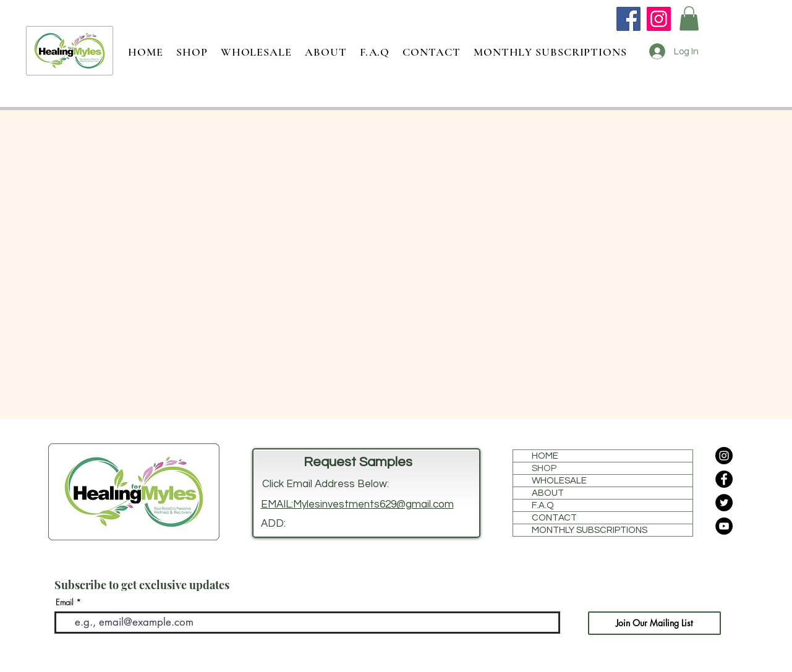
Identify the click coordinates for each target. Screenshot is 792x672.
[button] (689, 18)
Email (65, 602)
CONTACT (554, 518)
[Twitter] (724, 503)
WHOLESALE (559, 481)
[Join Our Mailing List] (654, 623)
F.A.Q (543, 505)
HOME (545, 456)
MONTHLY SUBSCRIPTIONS (590, 530)
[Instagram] (659, 19)
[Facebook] (628, 19)
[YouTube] (724, 526)
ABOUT (548, 493)
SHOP (544, 468)
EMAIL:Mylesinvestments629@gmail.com (357, 504)
